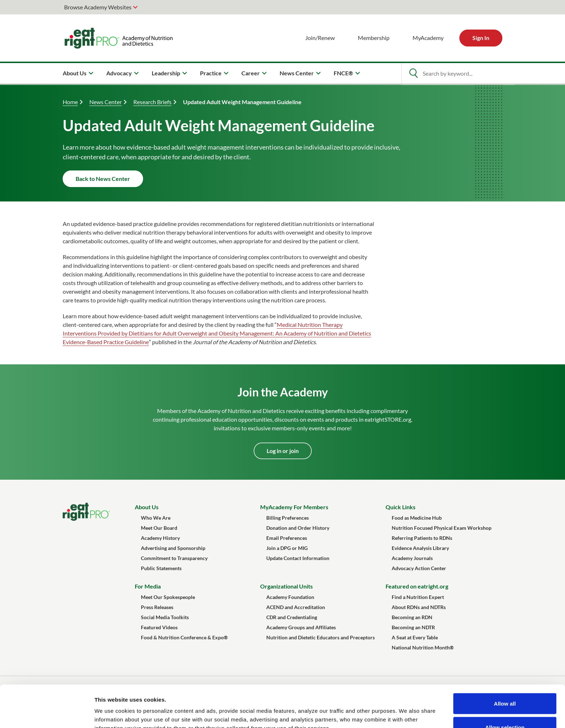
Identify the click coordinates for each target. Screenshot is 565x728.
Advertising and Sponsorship (173, 548)
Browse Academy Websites (98, 7)
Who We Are (156, 518)
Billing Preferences (288, 518)
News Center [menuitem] (297, 73)
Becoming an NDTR (413, 627)
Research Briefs (152, 102)
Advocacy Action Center (419, 568)
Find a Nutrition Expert (418, 597)
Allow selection (505, 685)
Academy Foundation (290, 597)
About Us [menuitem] (75, 73)
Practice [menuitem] (211, 73)
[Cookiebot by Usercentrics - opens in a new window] (47, 714)
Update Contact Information (298, 558)
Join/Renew (320, 38)
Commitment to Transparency (174, 558)
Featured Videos (159, 627)
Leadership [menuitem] (166, 73)
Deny (505, 709)
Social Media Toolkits (165, 617)
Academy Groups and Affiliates (301, 627)
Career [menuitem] (251, 73)
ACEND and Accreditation (296, 607)
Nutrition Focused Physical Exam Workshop (442, 528)
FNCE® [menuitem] (343, 73)
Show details (378, 709)
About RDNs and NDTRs (419, 607)
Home (70, 102)
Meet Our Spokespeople (168, 597)
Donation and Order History (298, 528)
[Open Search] (413, 73)
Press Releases (157, 607)
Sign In (481, 38)
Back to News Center (103, 179)
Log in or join (283, 451)
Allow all (505, 662)
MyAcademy (428, 38)
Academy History (160, 538)
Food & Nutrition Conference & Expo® (184, 637)
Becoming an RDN (412, 617)
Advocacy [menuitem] (119, 73)
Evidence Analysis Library (420, 548)
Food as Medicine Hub (417, 518)
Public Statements (161, 568)
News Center (106, 102)
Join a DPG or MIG (287, 548)
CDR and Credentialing (292, 617)
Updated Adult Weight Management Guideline (242, 102)
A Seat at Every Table (415, 637)
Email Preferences (287, 538)
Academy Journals (412, 558)
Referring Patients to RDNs (422, 538)
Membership (374, 38)
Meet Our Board (159, 528)
